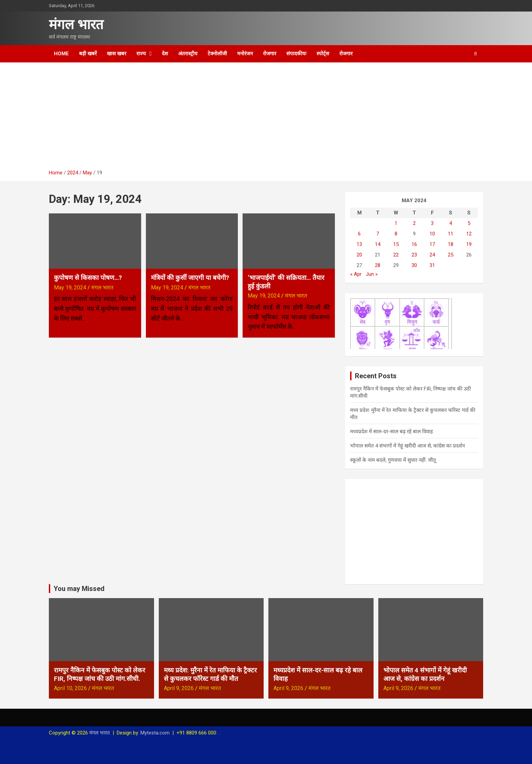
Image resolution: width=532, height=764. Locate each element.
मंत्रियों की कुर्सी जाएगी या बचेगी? (190, 278)
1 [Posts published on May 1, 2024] (396, 223)
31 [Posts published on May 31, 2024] (432, 265)
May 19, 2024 (70, 288)
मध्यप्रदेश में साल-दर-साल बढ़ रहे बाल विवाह (392, 432)
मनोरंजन (245, 54)
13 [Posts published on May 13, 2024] (359, 244)
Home (61, 54)
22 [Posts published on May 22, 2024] (396, 255)
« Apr (356, 274)
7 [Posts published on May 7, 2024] (378, 234)
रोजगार (270, 54)
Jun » (372, 274)
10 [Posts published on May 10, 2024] (432, 234)
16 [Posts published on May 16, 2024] (414, 244)
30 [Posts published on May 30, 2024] (414, 265)
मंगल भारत (76, 25)
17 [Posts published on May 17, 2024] (432, 244)
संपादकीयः (296, 54)
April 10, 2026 (70, 688)
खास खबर (117, 54)
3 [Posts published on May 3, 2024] (432, 223)
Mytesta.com (155, 733)
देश (165, 54)
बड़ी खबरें (88, 54)
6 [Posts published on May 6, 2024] (359, 234)
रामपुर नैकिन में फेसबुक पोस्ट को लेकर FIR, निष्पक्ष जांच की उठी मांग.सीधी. (100, 674)
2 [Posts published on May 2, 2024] (414, 223)
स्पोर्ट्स (323, 54)
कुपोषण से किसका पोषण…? (88, 278)
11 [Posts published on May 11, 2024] (451, 234)
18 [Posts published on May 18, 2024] (451, 244)
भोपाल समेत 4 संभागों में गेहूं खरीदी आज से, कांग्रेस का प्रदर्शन (407, 446)
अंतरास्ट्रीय (188, 54)
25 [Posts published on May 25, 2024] (451, 255)
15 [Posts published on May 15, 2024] (396, 244)
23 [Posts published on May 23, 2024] (414, 255)
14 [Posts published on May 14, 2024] (378, 244)
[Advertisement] (266, 118)
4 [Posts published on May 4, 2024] (451, 223)
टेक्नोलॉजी (217, 54)
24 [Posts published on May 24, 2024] (432, 255)
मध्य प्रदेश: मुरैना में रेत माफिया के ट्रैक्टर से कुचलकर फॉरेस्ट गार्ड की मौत (210, 674)
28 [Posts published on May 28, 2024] (378, 265)
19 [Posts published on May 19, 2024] (469, 244)
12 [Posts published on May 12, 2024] (469, 234)
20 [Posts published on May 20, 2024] (359, 255)
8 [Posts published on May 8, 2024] (396, 234)
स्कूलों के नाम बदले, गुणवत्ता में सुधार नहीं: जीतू (393, 460)
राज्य (141, 54)
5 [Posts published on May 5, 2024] (469, 223)
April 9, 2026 (179, 688)
